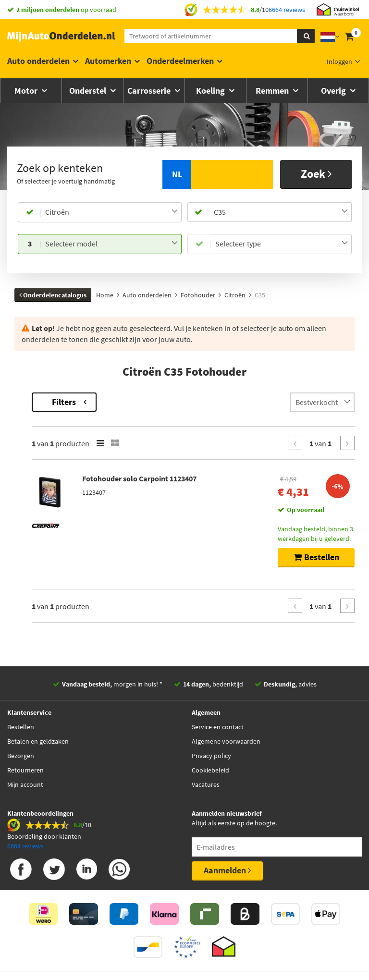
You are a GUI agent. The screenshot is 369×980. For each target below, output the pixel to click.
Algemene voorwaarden (226, 741)
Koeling (211, 91)
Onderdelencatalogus (53, 295)
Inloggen (339, 61)
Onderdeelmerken (180, 61)
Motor (27, 91)
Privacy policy (211, 756)
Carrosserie (150, 91)
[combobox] (111, 212)
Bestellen (21, 727)
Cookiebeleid (210, 770)
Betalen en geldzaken (38, 741)
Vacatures (206, 784)
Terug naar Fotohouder (50, 397)
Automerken (108, 61)
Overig (334, 91)
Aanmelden (227, 870)
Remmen (273, 91)
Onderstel (89, 91)
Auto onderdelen (38, 61)
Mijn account (25, 784)
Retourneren (25, 770)
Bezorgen (21, 756)
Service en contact (218, 727)
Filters (191, 402)
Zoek (316, 174)
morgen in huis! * (112, 684)
